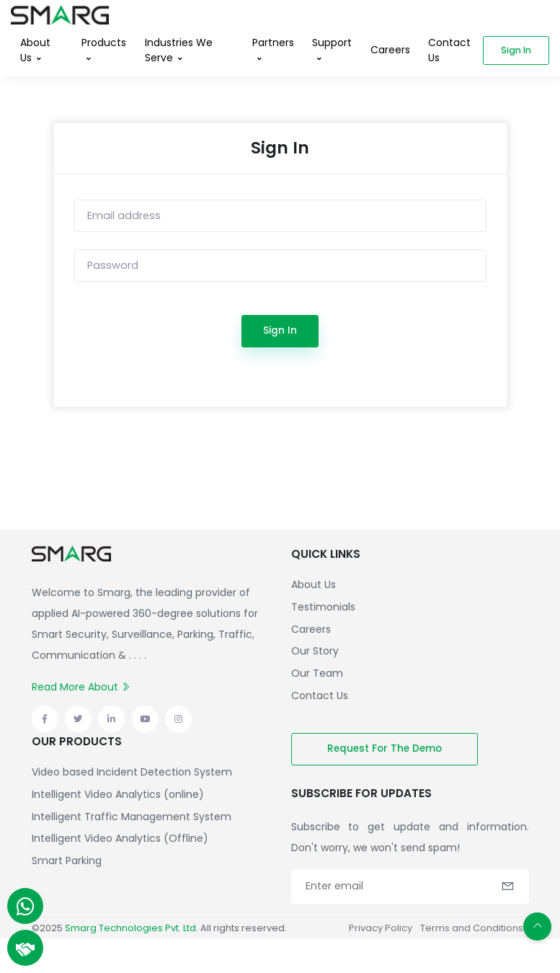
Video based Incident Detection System (132, 772)
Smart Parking (67, 861)
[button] (508, 885)
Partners (273, 43)
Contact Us (449, 50)
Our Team (317, 673)
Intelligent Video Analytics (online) (118, 794)
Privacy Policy (381, 928)
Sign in (516, 50)
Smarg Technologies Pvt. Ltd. (132, 928)
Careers (390, 50)
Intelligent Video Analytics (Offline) (120, 838)
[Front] (60, 12)
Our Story (315, 651)
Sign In (280, 330)
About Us (35, 50)
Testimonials (323, 607)
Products (104, 43)
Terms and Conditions (472, 928)
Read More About (81, 687)
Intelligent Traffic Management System (132, 817)
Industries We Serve (179, 50)
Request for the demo (385, 748)
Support (332, 43)
